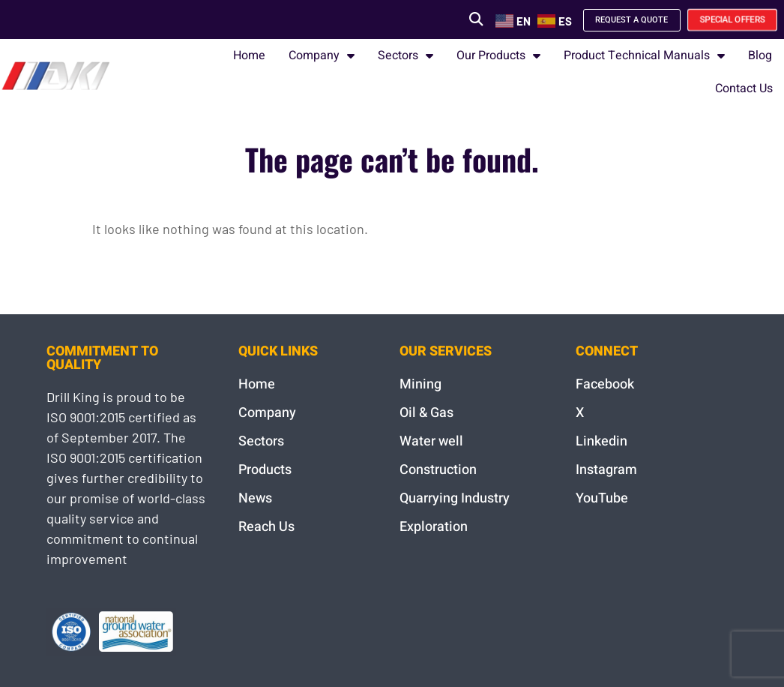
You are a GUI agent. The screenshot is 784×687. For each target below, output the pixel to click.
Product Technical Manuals (644, 55)
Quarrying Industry (455, 498)
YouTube (602, 498)
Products (265, 470)
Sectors (405, 55)
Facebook (605, 384)
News (255, 498)
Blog (760, 55)
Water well (431, 441)
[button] (450, 19)
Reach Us (266, 527)
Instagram (606, 470)
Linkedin (601, 441)
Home (249, 55)
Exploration (434, 527)
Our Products (498, 55)
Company (322, 55)
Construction (438, 470)
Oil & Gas (426, 413)
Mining (420, 384)
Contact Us (744, 88)
